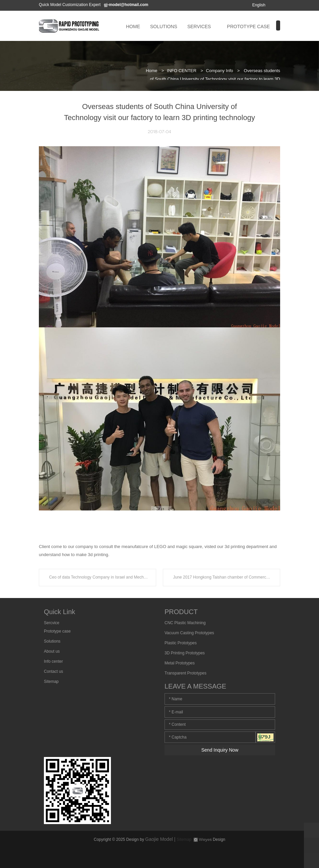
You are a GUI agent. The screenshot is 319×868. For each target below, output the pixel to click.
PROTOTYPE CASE (248, 26)
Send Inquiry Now (220, 750)
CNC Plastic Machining (185, 623)
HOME (133, 26)
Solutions (52, 641)
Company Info (220, 71)
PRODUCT (181, 612)
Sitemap (51, 682)
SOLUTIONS (164, 26)
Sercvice (52, 623)
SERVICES (199, 26)
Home (152, 71)
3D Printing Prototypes (185, 653)
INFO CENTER (182, 71)
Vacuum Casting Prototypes (189, 633)
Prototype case (57, 631)
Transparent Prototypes (185, 673)
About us (52, 651)
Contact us (53, 671)
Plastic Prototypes (181, 643)
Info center (53, 661)
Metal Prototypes (180, 663)
